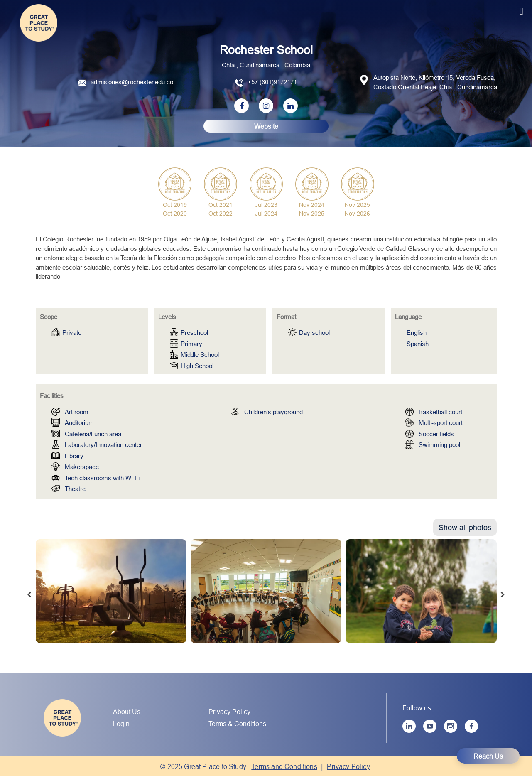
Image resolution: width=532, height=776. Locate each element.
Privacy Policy (229, 712)
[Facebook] (471, 726)
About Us (127, 712)
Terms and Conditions (284, 766)
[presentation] (29, 595)
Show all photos (465, 527)
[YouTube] (430, 726)
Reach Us (488, 756)
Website (266, 126)
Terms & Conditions (237, 724)
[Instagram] (451, 726)
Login (121, 724)
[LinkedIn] (409, 726)
